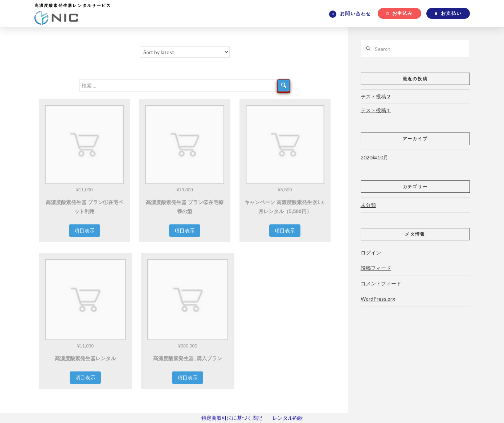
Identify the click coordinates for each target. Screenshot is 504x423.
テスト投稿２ (376, 96)
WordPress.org (378, 299)
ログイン (371, 253)
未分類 (368, 205)
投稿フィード (376, 268)
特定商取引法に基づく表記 (232, 418)
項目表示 (85, 231)
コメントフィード (381, 283)
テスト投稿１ (376, 110)
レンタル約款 (288, 418)
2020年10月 (374, 157)
